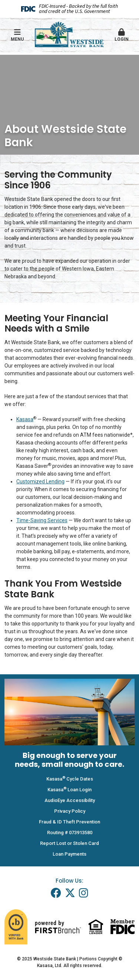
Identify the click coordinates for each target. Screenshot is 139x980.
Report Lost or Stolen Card (69, 843)
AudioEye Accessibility (70, 800)
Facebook (56, 893)
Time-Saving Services (42, 520)
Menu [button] (17, 35)
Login (122, 35)
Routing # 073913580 (70, 833)
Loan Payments (69, 854)
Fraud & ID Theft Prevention (69, 822)
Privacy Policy (70, 811)
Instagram (84, 893)
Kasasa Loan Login (69, 790)
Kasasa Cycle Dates (70, 779)
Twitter (70, 893)
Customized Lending (40, 481)
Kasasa (25, 419)
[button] (122, 36)
